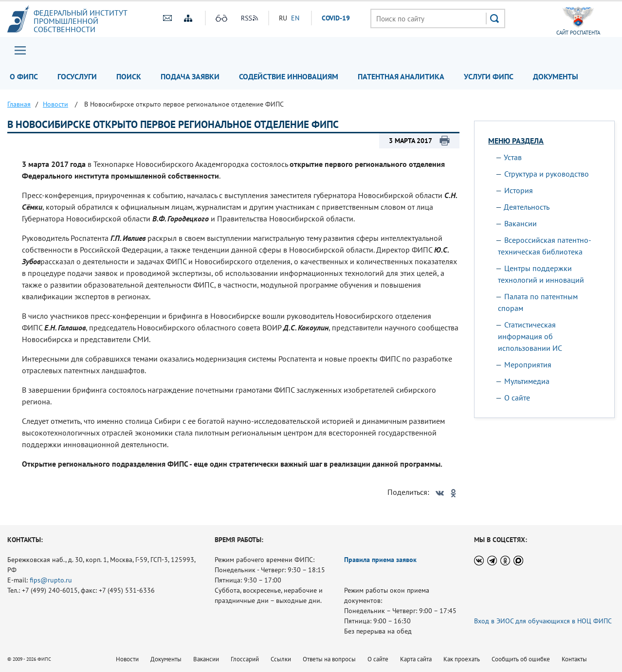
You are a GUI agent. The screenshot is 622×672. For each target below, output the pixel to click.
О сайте (517, 398)
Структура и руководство (547, 174)
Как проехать (462, 659)
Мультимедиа (527, 381)
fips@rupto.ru (51, 580)
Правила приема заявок (380, 560)
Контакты (574, 659)
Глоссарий (245, 659)
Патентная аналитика (401, 76)
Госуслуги (77, 76)
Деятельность (527, 207)
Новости (127, 659)
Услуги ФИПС (489, 76)
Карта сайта (416, 659)
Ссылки (281, 659)
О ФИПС (24, 76)
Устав (513, 157)
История (519, 190)
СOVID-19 (336, 18)
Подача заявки (190, 76)
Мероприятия (528, 364)
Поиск (129, 76)
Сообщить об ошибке (521, 659)
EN (295, 18)
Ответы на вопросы (329, 659)
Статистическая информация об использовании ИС (530, 336)
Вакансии (521, 223)
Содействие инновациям (289, 76)
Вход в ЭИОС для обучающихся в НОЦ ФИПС (543, 621)
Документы (556, 76)
